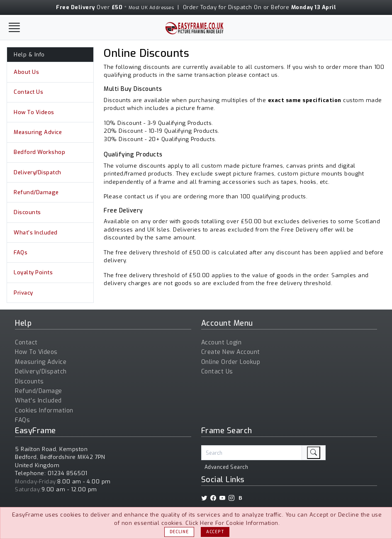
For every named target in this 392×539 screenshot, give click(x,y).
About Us (26, 72)
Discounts (27, 212)
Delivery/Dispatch (38, 172)
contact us (263, 75)
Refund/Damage (36, 192)
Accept (215, 532)
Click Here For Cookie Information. (233, 523)
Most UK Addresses (151, 8)
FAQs (21, 252)
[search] (314, 453)
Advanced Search (226, 467)
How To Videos (34, 112)
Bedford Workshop (39, 152)
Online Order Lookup (231, 362)
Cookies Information (44, 411)
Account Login (222, 343)
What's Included (36, 233)
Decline (179, 532)
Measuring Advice (38, 132)
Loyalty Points (33, 272)
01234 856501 (68, 473)
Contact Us (28, 92)
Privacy (23, 293)
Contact (26, 343)
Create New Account (231, 352)
